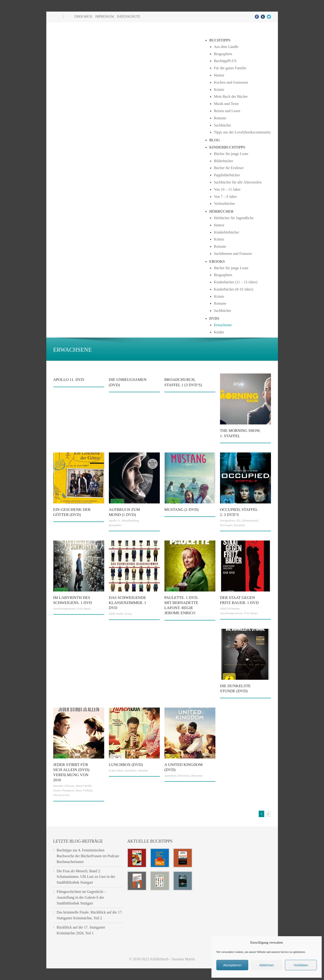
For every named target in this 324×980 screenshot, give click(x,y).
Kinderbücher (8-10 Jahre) (233, 289)
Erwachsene (223, 325)
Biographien (223, 54)
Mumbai (143, 770)
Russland (239, 525)
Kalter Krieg (124, 614)
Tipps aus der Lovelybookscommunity (242, 132)
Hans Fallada (84, 790)
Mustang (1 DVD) (182, 510)
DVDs (214, 318)
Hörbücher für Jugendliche (234, 218)
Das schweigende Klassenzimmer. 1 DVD (128, 603)
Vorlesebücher (224, 204)
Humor (219, 75)
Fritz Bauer (84, 609)
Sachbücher (222, 125)
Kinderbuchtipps (227, 147)
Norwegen (226, 525)
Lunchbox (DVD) (126, 765)
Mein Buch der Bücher (231, 96)
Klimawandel (250, 520)
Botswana (184, 776)
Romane (220, 118)
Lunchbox (131, 770)
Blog (214, 140)
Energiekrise (228, 520)
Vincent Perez (61, 795)
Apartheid (170, 776)
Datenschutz (129, 17)
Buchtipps (220, 40)
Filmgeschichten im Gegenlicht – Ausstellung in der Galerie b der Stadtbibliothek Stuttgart (81, 897)
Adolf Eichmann (230, 609)
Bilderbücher (223, 161)
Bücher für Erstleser (229, 168)
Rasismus (197, 776)
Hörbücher (221, 211)
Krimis (219, 90)
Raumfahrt (115, 525)
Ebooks (217, 261)
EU (239, 520)
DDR (112, 614)
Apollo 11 (115, 520)
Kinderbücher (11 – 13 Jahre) (236, 282)
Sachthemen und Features (233, 254)
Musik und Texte (226, 104)
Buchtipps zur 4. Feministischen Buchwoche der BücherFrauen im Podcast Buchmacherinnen (88, 856)
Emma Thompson (64, 790)
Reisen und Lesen (227, 111)
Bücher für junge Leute (231, 154)
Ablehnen (266, 965)
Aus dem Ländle (226, 47)
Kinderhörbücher (226, 232)
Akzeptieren (232, 965)
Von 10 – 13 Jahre (227, 189)
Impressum (105, 17)
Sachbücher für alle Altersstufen (238, 182)
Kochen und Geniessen (231, 82)
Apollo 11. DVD (69, 380)
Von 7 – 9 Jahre (225, 197)
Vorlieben (301, 965)
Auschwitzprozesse (64, 609)
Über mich (83, 17)
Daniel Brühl (83, 786)
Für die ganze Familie (230, 68)
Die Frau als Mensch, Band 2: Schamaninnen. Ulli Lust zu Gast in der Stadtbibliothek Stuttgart (86, 877)
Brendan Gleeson (64, 786)
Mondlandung (130, 520)
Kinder (219, 332)
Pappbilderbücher (227, 175)
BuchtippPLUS (225, 61)
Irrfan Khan (116, 770)
